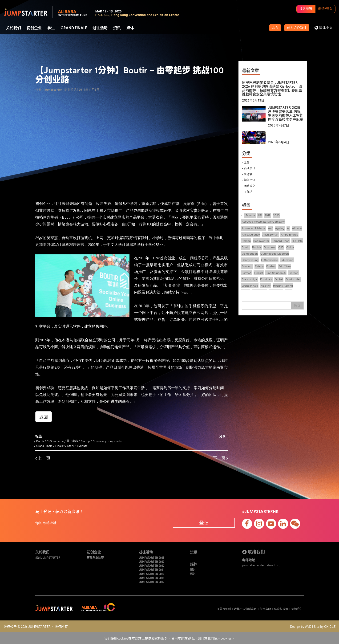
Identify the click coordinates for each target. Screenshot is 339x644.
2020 (276, 215)
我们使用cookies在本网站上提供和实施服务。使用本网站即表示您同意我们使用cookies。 (169, 638)
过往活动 (100, 28)
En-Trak (271, 266)
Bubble (257, 247)
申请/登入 (325, 9)
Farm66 (247, 273)
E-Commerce (55, 441)
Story (71, 446)
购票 (275, 28)
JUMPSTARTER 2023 (151, 561)
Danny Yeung (250, 260)
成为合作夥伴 (297, 28)
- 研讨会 (247, 174)
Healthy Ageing (283, 286)
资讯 (117, 28)
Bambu (246, 241)
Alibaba (297, 228)
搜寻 (297, 306)
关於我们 (13, 28)
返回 (44, 417)
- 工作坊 (247, 192)
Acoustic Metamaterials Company (263, 222)
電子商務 (72, 441)
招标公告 (297, 609)
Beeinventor (261, 241)
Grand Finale (74, 28)
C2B (281, 247)
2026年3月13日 (253, 100)
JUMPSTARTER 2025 (151, 557)
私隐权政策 (281, 609)
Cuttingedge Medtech (275, 254)
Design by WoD (301, 626)
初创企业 (34, 28)
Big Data (297, 241)
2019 (268, 215)
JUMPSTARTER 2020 (151, 574)
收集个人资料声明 (245, 609)
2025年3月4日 (279, 142)
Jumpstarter (115, 441)
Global (279, 279)
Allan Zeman (270, 234)
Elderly (259, 266)
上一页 (43, 458)
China (290, 247)
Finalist (60, 446)
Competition (250, 254)
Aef (270, 228)
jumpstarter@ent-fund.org (261, 565)
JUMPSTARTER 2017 (151, 582)
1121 (260, 215)
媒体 (130, 28)
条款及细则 (224, 609)
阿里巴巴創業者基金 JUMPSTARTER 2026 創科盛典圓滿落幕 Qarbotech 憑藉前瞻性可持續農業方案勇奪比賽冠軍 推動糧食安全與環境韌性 (272, 89)
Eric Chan (285, 266)
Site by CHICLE (325, 626)
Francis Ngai (250, 279)
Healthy (266, 286)
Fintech (293, 273)
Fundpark (266, 279)
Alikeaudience (251, 234)
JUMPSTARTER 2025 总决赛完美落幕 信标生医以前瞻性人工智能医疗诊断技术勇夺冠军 (286, 114)
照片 (193, 574)
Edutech (247, 266)
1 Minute (82, 446)
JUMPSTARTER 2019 (151, 578)
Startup (85, 441)
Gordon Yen (293, 279)
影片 (193, 569)
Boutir (40, 441)
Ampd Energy (289, 234)
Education (287, 260)
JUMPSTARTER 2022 (151, 565)
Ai (288, 228)
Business (99, 441)
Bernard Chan (280, 241)
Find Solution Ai (276, 273)
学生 (51, 28)
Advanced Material (254, 228)
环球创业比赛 (95, 557)
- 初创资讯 (249, 180)
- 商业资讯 (249, 168)
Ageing (280, 228)
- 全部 (246, 162)
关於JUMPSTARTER (48, 557)
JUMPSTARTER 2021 (151, 569)
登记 (204, 523)
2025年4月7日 (278, 125)
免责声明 (265, 609)
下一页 (220, 458)
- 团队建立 (249, 186)
